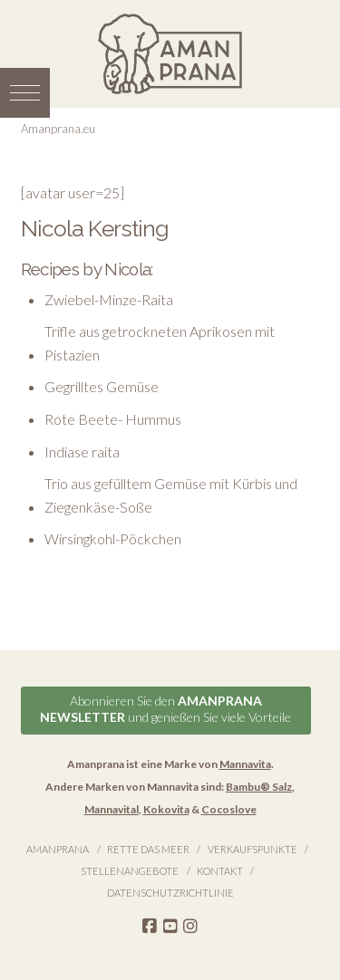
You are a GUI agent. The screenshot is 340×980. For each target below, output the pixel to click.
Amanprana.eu (58, 129)
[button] (25, 93)
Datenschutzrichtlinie (170, 893)
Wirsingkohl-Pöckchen (113, 538)
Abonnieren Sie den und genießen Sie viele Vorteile (165, 709)
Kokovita (166, 809)
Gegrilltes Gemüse (102, 386)
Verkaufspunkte (253, 849)
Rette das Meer (148, 849)
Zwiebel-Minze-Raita (109, 299)
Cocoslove (229, 809)
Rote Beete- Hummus (113, 419)
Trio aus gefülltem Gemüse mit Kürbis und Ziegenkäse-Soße (171, 495)
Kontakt (220, 871)
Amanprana (58, 849)
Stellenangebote (130, 871)
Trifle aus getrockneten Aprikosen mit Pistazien (160, 343)
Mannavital (112, 809)
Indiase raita (82, 452)
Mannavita (245, 764)
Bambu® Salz (259, 787)
